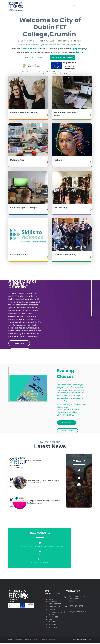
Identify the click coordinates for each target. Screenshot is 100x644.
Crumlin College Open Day (72, 298)
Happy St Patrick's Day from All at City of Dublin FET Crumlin (41, 483)
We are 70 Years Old (35, 461)
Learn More (66, 423)
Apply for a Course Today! (37, 57)
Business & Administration (55, 604)
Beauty (52, 600)
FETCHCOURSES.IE (31, 48)
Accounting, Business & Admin (66, 114)
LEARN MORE (19, 343)
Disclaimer (18, 641)
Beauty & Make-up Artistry (24, 113)
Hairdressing (60, 207)
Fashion (58, 160)
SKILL (51, 621)
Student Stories (20, 351)
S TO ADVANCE (53, 622)
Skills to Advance (19, 255)
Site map (52, 641)
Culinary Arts (17, 160)
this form (78, 52)
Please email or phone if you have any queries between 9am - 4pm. (50, 45)
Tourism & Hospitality (65, 255)
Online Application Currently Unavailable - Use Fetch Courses (41, 503)
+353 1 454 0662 (40, 555)
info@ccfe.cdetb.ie (40, 563)
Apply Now (77, 48)
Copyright (43, 641)
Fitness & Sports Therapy (23, 207)
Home (10, 641)
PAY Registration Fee (62, 57)
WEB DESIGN (78, 641)
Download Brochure (70, 431)
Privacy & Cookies (31, 641)
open (74, 4)
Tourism (52, 625)
